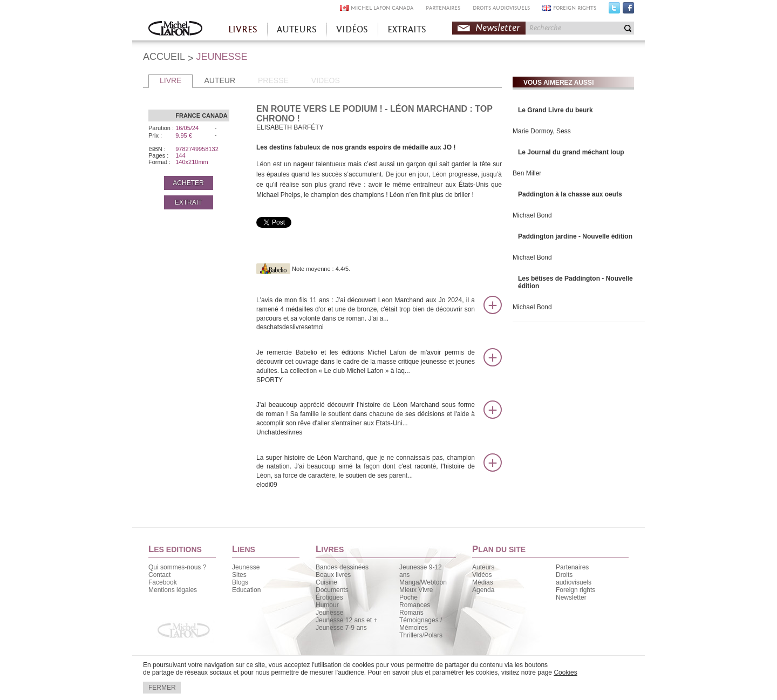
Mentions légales (173, 590)
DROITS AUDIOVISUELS (501, 8)
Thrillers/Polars (421, 635)
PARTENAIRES (443, 8)
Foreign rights (575, 590)
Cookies (565, 672)
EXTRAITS (407, 29)
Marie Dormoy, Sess (542, 131)
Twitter (614, 10)
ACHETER (188, 183)
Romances (415, 605)
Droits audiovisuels (574, 579)
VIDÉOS (352, 29)
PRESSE (273, 80)
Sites (239, 575)
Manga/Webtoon (423, 582)
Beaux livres (333, 575)
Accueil (175, 29)
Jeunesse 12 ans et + (346, 620)
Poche (408, 597)
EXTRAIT (189, 202)
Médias (483, 582)
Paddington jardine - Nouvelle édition (575, 236)
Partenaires (572, 567)
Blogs (240, 582)
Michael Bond (532, 215)
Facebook (628, 10)
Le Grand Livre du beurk (556, 110)
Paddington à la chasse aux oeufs (570, 194)
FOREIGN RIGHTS (575, 8)
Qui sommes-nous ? (177, 567)
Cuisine (326, 582)
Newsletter (498, 28)
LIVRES (243, 29)
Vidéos (482, 575)
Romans (411, 613)
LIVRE (171, 80)
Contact (159, 575)
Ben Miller (527, 173)
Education (246, 590)
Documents (332, 590)
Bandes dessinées (342, 567)
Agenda (483, 590)
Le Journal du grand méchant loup (571, 152)
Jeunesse (246, 567)
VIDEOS (326, 80)
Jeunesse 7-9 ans (341, 628)
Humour (327, 605)
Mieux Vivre (416, 590)
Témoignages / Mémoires (421, 624)
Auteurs (483, 567)
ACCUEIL (164, 57)
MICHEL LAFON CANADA (382, 8)
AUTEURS (297, 29)
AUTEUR (220, 80)
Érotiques (329, 597)
